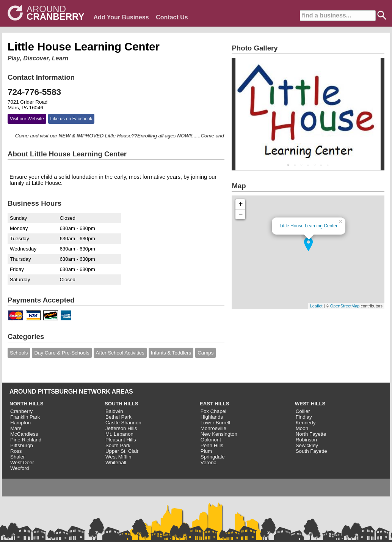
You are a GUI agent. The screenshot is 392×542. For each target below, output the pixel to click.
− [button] (241, 214)
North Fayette (311, 434)
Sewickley (307, 445)
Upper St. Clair (122, 451)
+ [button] (241, 204)
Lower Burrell (216, 423)
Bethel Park (118, 417)
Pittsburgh (22, 445)
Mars (16, 428)
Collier (303, 411)
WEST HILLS (310, 404)
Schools (19, 353)
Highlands (212, 417)
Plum (206, 451)
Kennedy (306, 423)
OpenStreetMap (345, 306)
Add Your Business (121, 17)
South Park (118, 445)
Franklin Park (25, 417)
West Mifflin (118, 457)
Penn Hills (212, 445)
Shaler (18, 457)
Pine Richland (26, 440)
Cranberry (21, 411)
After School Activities (120, 353)
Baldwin (114, 411)
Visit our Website (27, 119)
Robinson (306, 440)
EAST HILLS (215, 404)
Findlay (304, 417)
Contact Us (172, 17)
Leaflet (316, 306)
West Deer (22, 462)
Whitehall (116, 462)
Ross (16, 451)
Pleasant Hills (121, 440)
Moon (302, 428)
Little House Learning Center (308, 226)
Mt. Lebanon (119, 434)
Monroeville (213, 428)
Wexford (20, 468)
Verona (209, 462)
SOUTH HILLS (122, 404)
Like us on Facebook (71, 119)
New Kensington (219, 434)
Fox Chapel (213, 411)
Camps (205, 353)
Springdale (213, 457)
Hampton (20, 423)
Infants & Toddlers (171, 353)
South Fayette (311, 451)
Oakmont (211, 440)
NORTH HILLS (27, 404)
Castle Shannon (123, 423)
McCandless (24, 434)
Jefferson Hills (121, 428)
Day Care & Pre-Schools (62, 353)
